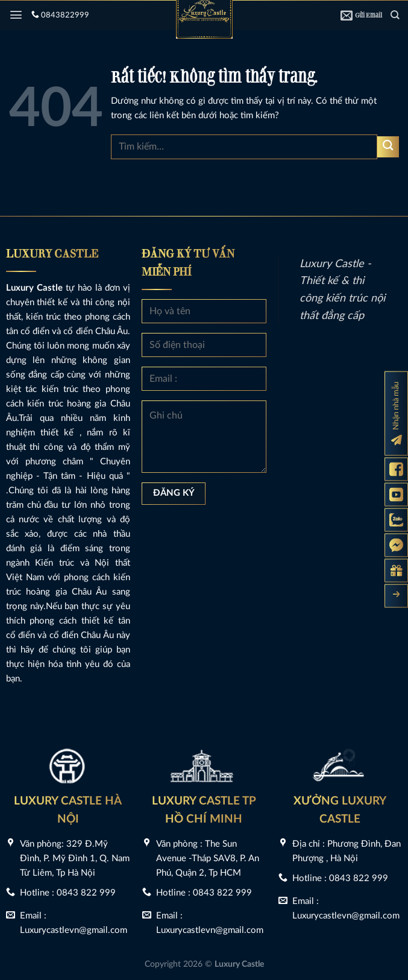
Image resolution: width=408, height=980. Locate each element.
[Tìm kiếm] (395, 15)
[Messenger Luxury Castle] (396, 545)
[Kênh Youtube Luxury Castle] (396, 494)
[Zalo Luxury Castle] (396, 520)
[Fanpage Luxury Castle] (396, 469)
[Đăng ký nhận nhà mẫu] (396, 413)
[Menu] (16, 15)
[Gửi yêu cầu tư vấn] (396, 570)
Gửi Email (361, 15)
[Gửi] (388, 147)
